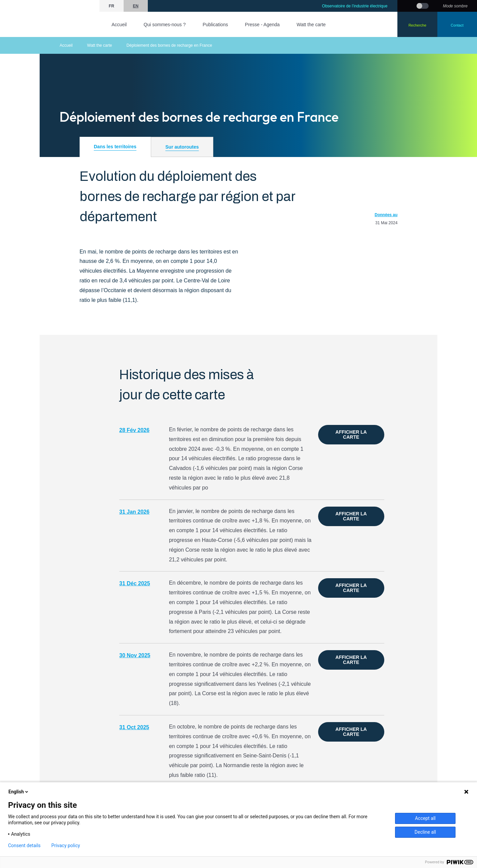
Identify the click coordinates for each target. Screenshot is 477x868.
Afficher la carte (351, 435)
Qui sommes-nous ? (165, 25)
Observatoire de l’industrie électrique (355, 6)
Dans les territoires (115, 147)
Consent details (24, 845)
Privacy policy (66, 845)
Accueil (119, 25)
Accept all (425, 818)
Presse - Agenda (262, 25)
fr (112, 6)
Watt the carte (311, 25)
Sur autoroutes (182, 147)
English (19, 792)
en (136, 6)
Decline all (425, 832)
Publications (215, 25)
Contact (457, 25)
